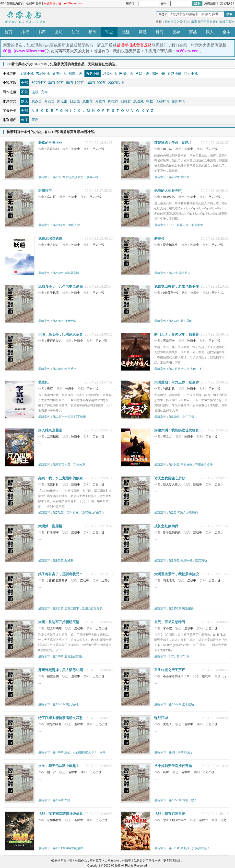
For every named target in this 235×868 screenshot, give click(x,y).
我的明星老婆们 (208, 22)
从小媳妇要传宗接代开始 (173, 766)
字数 (150, 101)
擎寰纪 (43, 382)
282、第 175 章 (179, 656)
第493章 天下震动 (181, 321)
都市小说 (75, 73)
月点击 (49, 101)
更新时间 (178, 101)
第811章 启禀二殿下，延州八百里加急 (78, 609)
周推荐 (113, 101)
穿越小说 (175, 73)
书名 (162, 14)
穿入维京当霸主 (50, 430)
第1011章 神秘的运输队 (68, 848)
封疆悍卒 (45, 191)
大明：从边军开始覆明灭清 (59, 622)
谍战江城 (161, 718)
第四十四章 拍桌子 (181, 752)
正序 (35, 120)
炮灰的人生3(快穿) (168, 191)
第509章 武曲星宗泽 (66, 273)
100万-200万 (96, 83)
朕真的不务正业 (50, 143)
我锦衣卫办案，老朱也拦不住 (176, 286)
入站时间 (162, 101)
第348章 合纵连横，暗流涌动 (188, 561)
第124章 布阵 (62, 800)
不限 (24, 92)
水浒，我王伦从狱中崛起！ (59, 766)
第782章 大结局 (179, 177)
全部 (24, 83)
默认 (24, 101)
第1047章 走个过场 (181, 704)
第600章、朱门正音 (182, 417)
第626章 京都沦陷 (65, 321)
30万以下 (39, 83)
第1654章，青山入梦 (66, 225)
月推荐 (100, 101)
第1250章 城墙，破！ (183, 800)
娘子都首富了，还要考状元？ (60, 574)
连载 (35, 92)
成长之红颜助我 (166, 526)
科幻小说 (142, 73)
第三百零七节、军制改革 (69, 465)
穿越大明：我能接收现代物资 (176, 430)
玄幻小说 (43, 73)
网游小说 (126, 73)
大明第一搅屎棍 (50, 526)
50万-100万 (75, 83)
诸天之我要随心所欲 (170, 478)
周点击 (62, 101)
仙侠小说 (59, 73)
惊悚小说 (158, 73)
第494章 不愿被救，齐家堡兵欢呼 (191, 465)
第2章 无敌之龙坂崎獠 (183, 513)
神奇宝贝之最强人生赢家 (181, 22)
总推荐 (88, 101)
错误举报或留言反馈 (134, 45)
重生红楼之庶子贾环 (170, 670)
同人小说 (191, 73)
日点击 (75, 101)
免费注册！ (211, 3)
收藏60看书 (34, 3)
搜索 (229, 14)
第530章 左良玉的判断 (67, 656)
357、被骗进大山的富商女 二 (188, 225)
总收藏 (139, 101)
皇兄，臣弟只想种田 (170, 622)
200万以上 (116, 83)
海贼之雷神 (227, 22)
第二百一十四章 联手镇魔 (69, 417)
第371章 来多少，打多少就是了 (189, 848)
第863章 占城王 (63, 561)
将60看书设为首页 (12, 3)
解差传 (159, 238)
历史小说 (93, 73)
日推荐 (126, 101)
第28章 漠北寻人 (180, 273)
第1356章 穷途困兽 (181, 609)
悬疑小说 (110, 73)
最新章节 (44, 177)
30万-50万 (56, 83)
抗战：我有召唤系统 (170, 814)
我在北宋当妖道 (50, 238)
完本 (44, 92)
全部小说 (27, 73)
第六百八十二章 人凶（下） (187, 369)
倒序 (24, 120)
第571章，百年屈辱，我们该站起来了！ (79, 513)
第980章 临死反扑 (65, 369)
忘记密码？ (228, 3)
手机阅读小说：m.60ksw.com (63, 3)
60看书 (24, 17)
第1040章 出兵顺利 (65, 704)
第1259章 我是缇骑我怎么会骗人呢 (76, 177)
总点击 (37, 101)
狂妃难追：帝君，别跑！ (173, 143)
